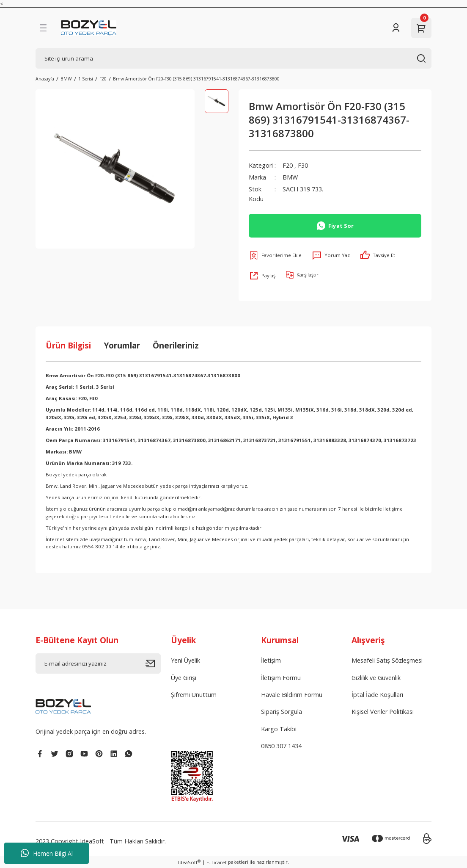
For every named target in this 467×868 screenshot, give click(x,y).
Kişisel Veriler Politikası (383, 712)
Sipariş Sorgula (282, 712)
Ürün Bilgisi (68, 345)
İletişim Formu (281, 678)
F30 (303, 165)
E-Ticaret (217, 862)
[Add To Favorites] (275, 255)
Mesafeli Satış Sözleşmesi (387, 660)
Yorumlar (122, 345)
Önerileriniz (176, 345)
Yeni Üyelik (185, 660)
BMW (290, 177)
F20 (288, 165)
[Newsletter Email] (98, 663)
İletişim (271, 660)
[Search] (233, 58)
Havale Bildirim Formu (292, 695)
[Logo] (89, 28)
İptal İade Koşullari (377, 695)
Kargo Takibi (279, 729)
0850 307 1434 (281, 746)
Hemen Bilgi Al (47, 853)
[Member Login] (396, 28)
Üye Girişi (184, 678)
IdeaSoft (189, 862)
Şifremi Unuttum (194, 695)
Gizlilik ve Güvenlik (376, 678)
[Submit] (153, 663)
